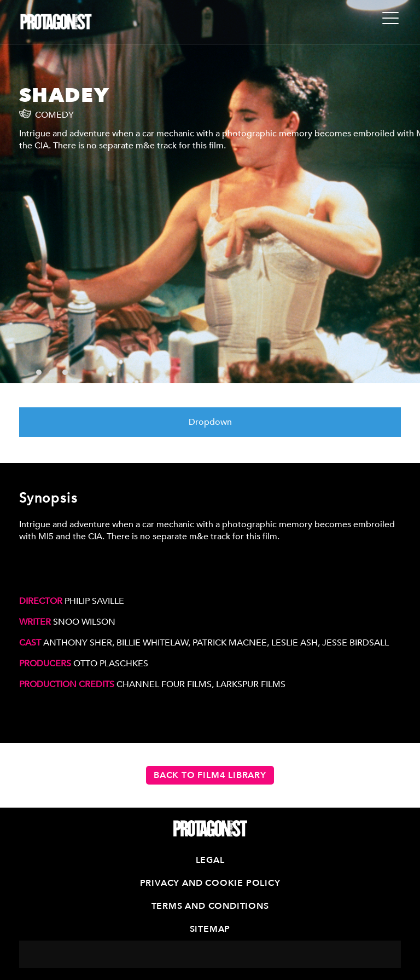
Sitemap (210, 929)
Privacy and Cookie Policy (210, 883)
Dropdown (210, 422)
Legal (210, 860)
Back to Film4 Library (210, 775)
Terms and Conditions (210, 906)
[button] (26, 372)
